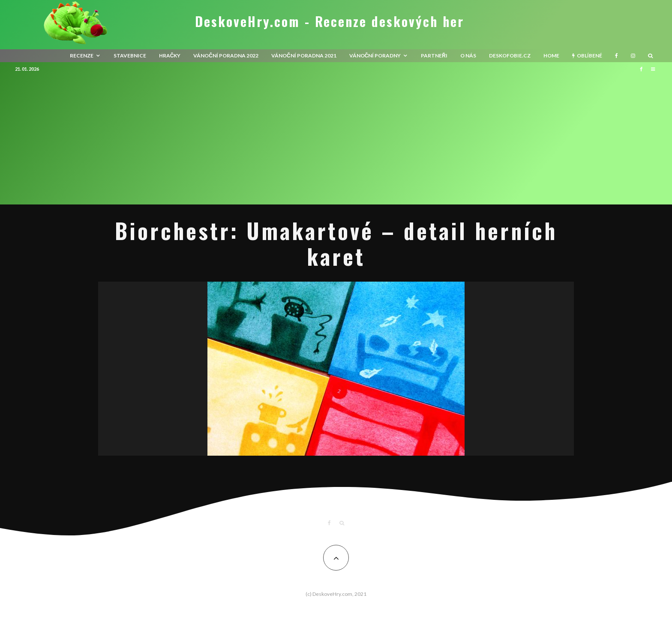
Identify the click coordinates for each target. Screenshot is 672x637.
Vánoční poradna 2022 (226, 56)
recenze (82, 56)
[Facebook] (616, 56)
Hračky (170, 56)
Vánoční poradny (375, 56)
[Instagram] (633, 56)
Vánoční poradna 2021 (304, 56)
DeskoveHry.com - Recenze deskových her (330, 21)
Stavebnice (130, 56)
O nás (468, 56)
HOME (551, 56)
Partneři (434, 56)
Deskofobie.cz (510, 56)
